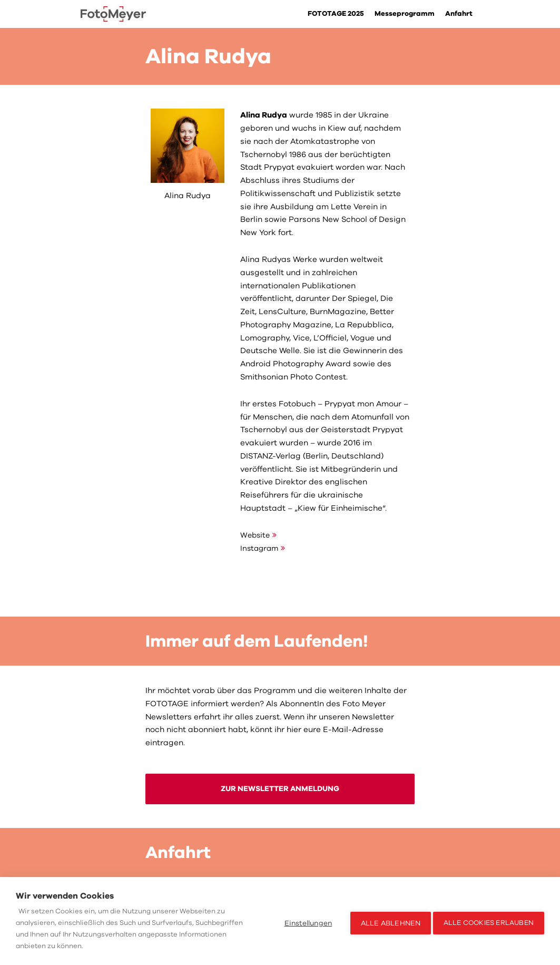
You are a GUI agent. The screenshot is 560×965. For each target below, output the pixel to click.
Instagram (261, 548)
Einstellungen (305, 922)
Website (256, 535)
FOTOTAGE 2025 (333, 14)
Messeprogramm (403, 14)
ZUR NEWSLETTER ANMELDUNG (280, 789)
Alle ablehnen (387, 922)
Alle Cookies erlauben (489, 921)
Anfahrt (458, 14)
